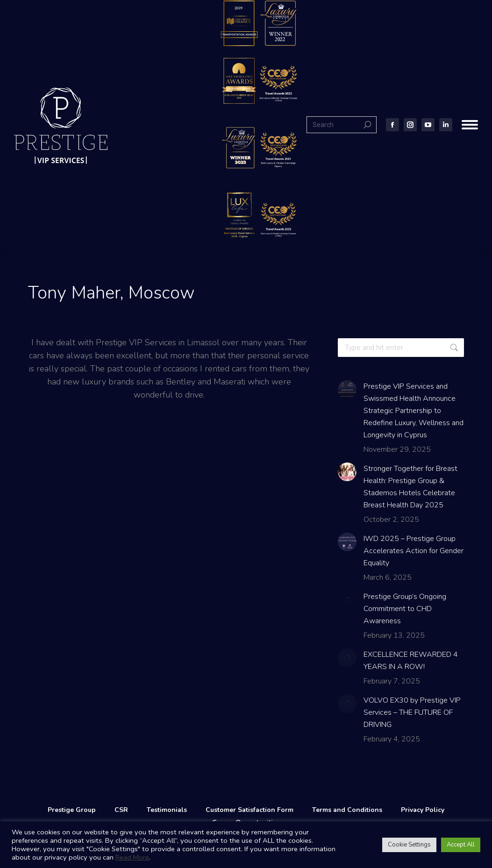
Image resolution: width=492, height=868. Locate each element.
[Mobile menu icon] (470, 125)
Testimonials (167, 810)
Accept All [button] (461, 845)
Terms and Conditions (347, 810)
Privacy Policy (423, 810)
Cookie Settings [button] (409, 845)
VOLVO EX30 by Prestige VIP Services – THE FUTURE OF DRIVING (412, 712)
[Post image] (347, 390)
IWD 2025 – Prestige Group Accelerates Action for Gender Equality (414, 551)
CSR (121, 810)
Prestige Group (72, 810)
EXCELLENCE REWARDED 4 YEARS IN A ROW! (411, 661)
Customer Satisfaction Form (250, 810)
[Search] (342, 125)
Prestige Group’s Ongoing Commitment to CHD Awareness (405, 609)
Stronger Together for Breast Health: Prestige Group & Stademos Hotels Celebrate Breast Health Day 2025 (410, 487)
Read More (132, 857)
